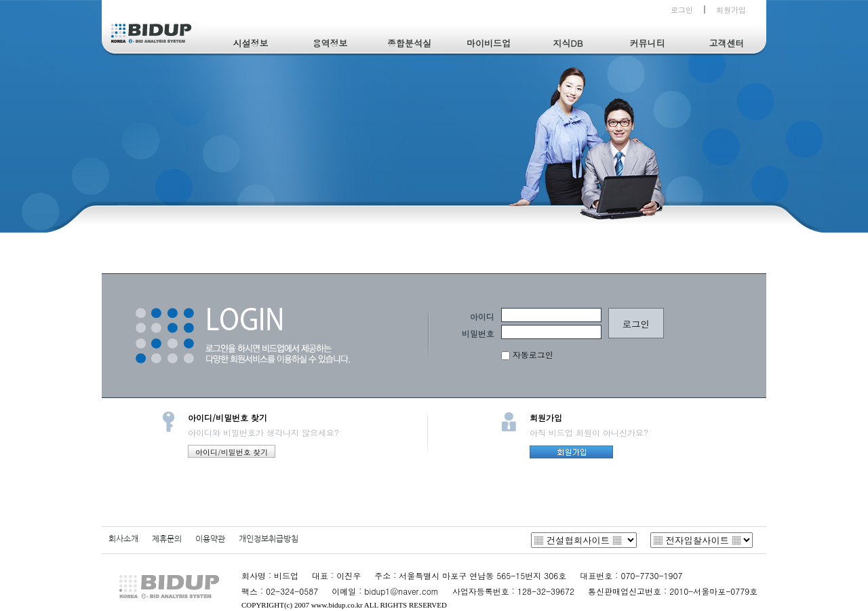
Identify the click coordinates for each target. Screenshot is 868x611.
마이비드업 (489, 43)
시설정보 (251, 43)
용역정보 (330, 43)
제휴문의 (167, 539)
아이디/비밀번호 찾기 (232, 452)
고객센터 (727, 43)
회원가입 (731, 10)
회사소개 (123, 539)
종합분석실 (409, 43)
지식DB (568, 43)
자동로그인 (527, 354)
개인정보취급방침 (269, 539)
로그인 (682, 10)
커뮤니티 (648, 43)
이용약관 (210, 539)
